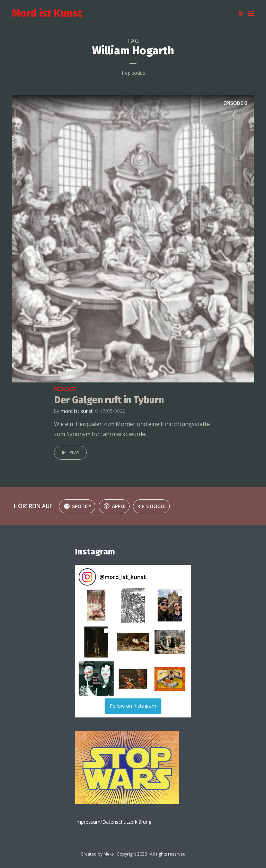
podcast (65, 389)
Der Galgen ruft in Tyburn (109, 400)
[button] (96, 605)
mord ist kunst (77, 411)
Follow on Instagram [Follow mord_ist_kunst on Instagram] (133, 706)
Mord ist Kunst (47, 13)
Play (69, 453)
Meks (109, 854)
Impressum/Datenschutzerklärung (113, 822)
